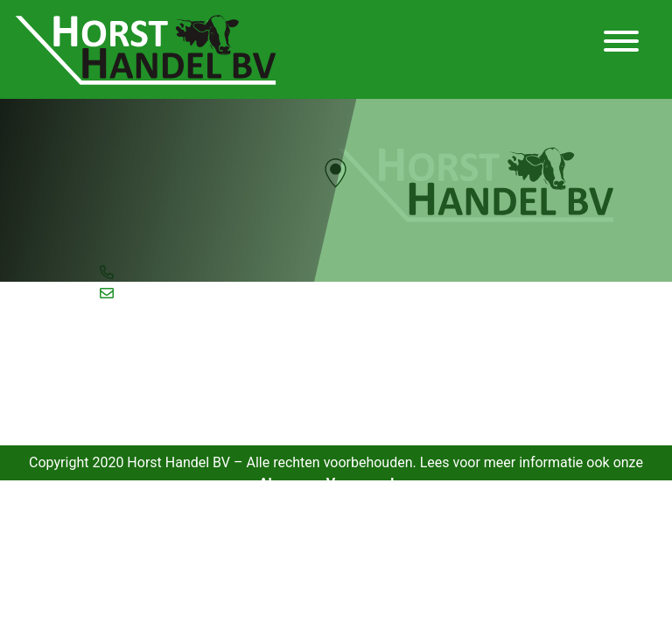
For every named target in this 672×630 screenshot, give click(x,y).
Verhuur (131, 433)
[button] (336, 173)
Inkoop (127, 393)
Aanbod (130, 353)
